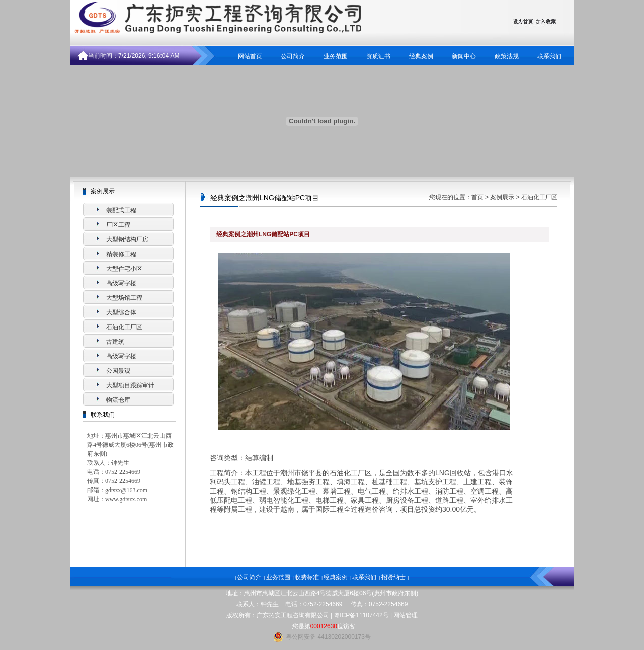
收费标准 (307, 577)
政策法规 (507, 56)
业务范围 (336, 56)
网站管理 (406, 615)
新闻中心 (464, 56)
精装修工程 (121, 254)
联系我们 (549, 56)
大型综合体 (121, 312)
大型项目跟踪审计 (130, 385)
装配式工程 (121, 210)
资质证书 (378, 56)
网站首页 (250, 56)
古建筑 (115, 342)
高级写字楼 (121, 283)
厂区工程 (118, 225)
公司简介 (293, 56)
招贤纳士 (393, 577)
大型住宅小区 (124, 269)
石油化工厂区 (124, 327)
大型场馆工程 (124, 298)
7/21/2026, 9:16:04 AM (149, 56)
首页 (477, 197)
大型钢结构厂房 (127, 239)
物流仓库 (118, 400)
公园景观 (118, 371)
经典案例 (421, 56)
